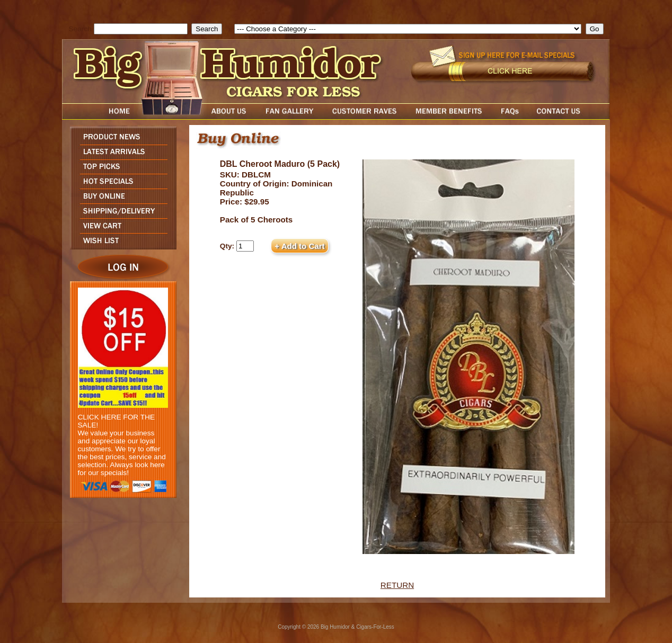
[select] (408, 29)
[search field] (141, 29)
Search (80, 29)
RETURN (397, 585)
